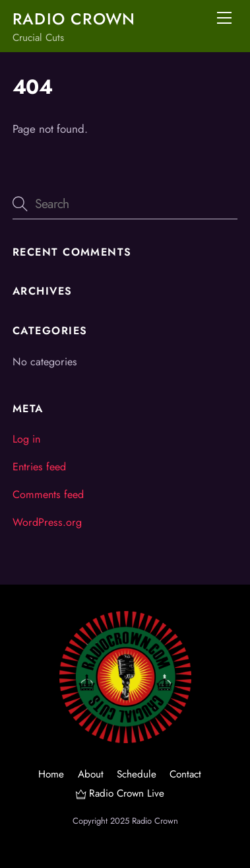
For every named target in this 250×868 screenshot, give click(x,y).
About (91, 774)
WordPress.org (47, 522)
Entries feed (39, 467)
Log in (26, 439)
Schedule (137, 774)
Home (51, 774)
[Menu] (224, 18)
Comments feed (48, 494)
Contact (185, 774)
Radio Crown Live (120, 793)
